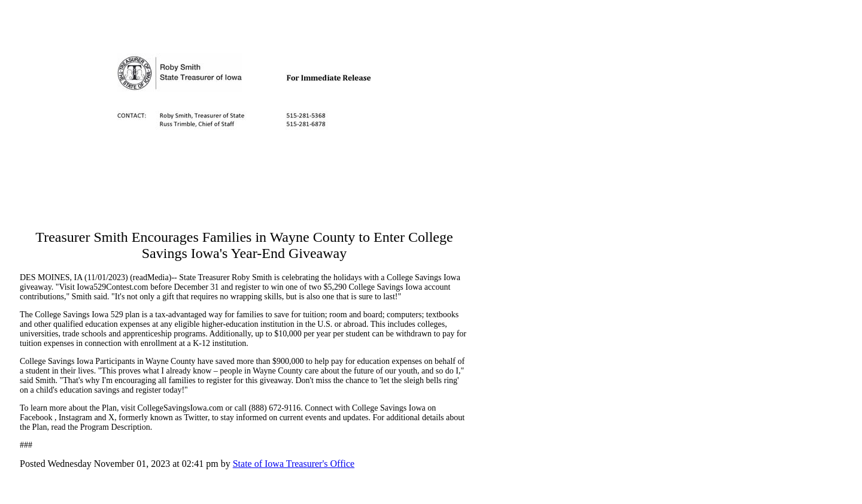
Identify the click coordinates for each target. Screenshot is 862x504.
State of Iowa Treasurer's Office (294, 464)
